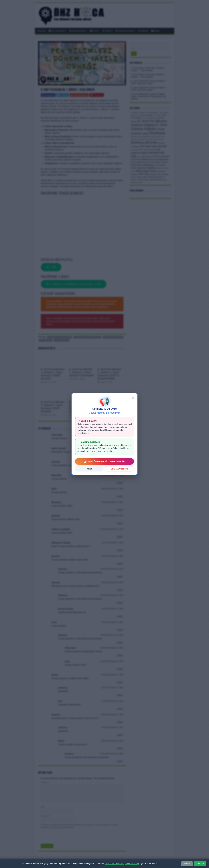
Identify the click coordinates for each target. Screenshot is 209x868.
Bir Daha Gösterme (119, 469)
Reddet (187, 864)
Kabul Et (200, 864)
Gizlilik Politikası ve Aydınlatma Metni (122, 864)
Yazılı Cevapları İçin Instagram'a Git (104, 461)
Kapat (89, 469)
